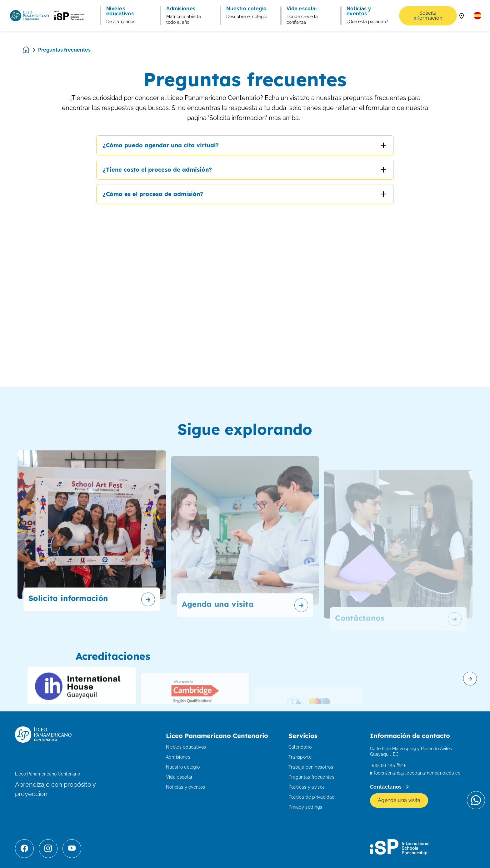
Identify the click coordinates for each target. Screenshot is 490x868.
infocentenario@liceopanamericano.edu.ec (415, 773)
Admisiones (178, 757)
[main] (245, 450)
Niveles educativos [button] (120, 11)
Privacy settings (305, 807)
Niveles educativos (186, 747)
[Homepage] (30, 50)
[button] (477, 15)
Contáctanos (387, 787)
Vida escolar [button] (302, 9)
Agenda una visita (399, 800)
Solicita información (428, 15)
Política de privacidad (312, 797)
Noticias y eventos (186, 787)
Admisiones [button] (181, 9)
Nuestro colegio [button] (246, 9)
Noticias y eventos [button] (359, 11)
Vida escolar (179, 777)
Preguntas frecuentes (311, 777)
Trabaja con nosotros (311, 767)
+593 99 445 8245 (388, 765)
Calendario (300, 747)
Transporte (300, 757)
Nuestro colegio (183, 767)
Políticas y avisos (307, 787)
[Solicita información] (92, 558)
